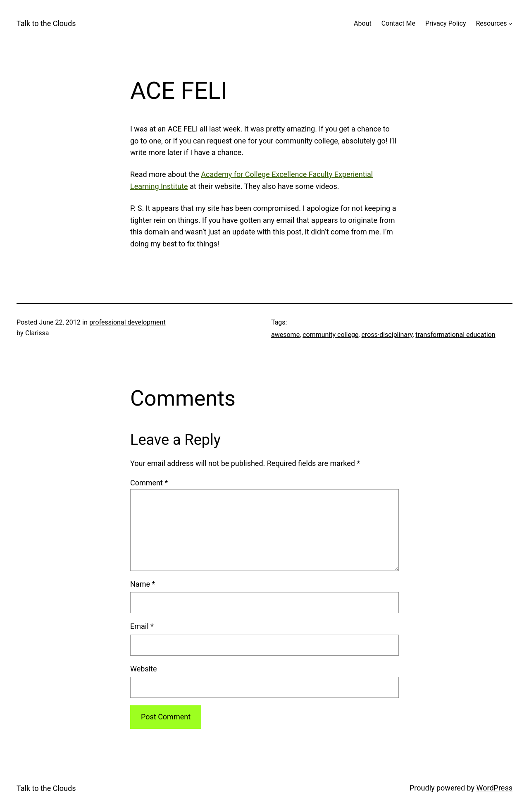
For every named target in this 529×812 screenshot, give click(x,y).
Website (143, 669)
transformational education (455, 335)
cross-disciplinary (387, 335)
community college (330, 335)
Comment (149, 483)
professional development (127, 322)
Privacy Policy (446, 23)
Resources (491, 23)
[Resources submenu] (510, 24)
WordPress (494, 788)
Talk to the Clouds (46, 23)
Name (143, 584)
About (363, 23)
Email (142, 626)
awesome (285, 335)
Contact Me (398, 23)
